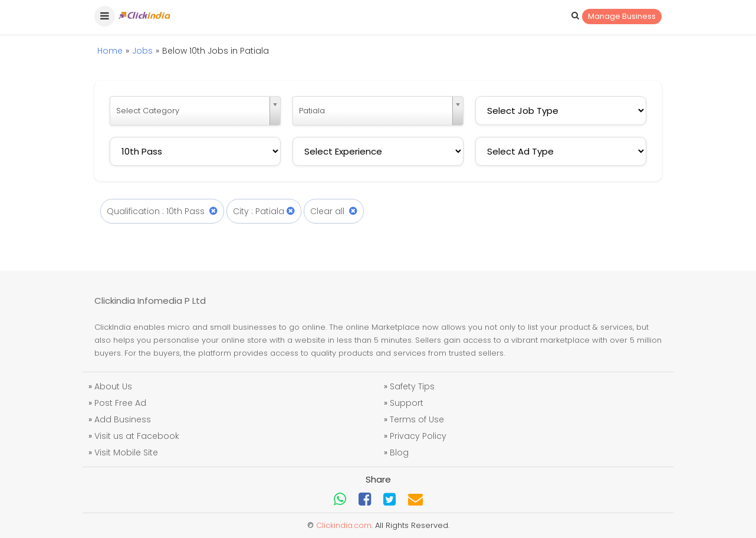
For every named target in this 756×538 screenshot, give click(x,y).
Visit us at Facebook (137, 436)
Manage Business (622, 16)
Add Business (123, 419)
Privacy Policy (418, 436)
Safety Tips (412, 386)
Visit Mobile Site (126, 452)
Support (407, 403)
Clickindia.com (344, 525)
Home (110, 51)
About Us (113, 386)
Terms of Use (417, 419)
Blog (399, 452)
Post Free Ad (120, 403)
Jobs (142, 51)
